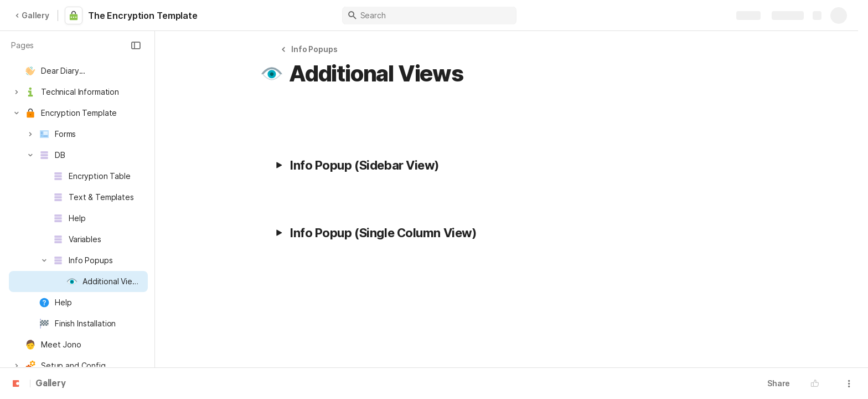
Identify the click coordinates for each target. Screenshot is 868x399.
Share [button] (779, 383)
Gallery (32, 15)
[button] (136, 45)
